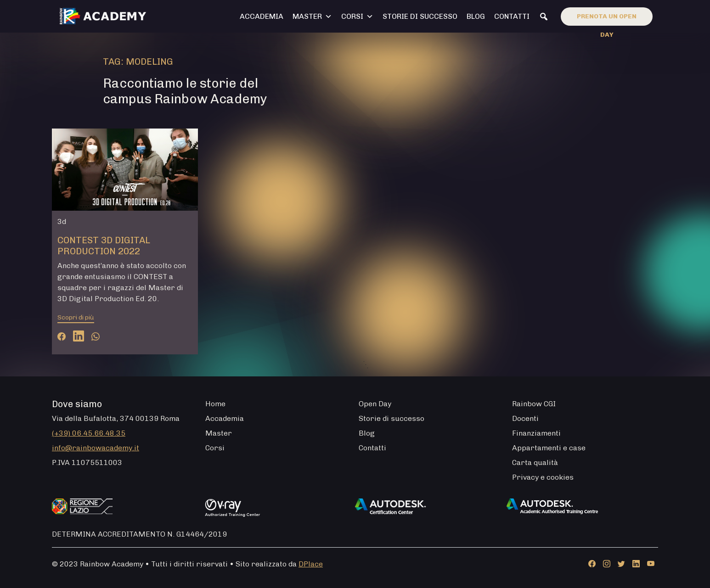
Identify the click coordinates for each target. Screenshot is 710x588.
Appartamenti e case (549, 448)
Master (312, 17)
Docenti (525, 418)
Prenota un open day (607, 19)
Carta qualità (535, 462)
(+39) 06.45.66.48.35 (89, 433)
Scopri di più (76, 317)
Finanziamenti (536, 433)
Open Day (375, 404)
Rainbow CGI (534, 404)
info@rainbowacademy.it (96, 448)
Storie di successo (420, 16)
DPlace (311, 564)
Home (215, 404)
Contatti (512, 16)
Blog (476, 16)
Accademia (262, 16)
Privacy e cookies (543, 477)
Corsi (357, 17)
